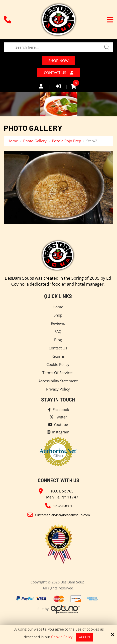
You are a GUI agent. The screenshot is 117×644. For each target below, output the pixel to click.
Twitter (58, 418)
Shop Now (58, 61)
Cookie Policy (62, 637)
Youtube (58, 426)
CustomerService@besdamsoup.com (62, 516)
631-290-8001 (62, 507)
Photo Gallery (35, 142)
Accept (85, 637)
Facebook (58, 411)
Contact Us (58, 74)
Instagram (58, 433)
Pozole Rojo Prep (66, 142)
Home (13, 142)
